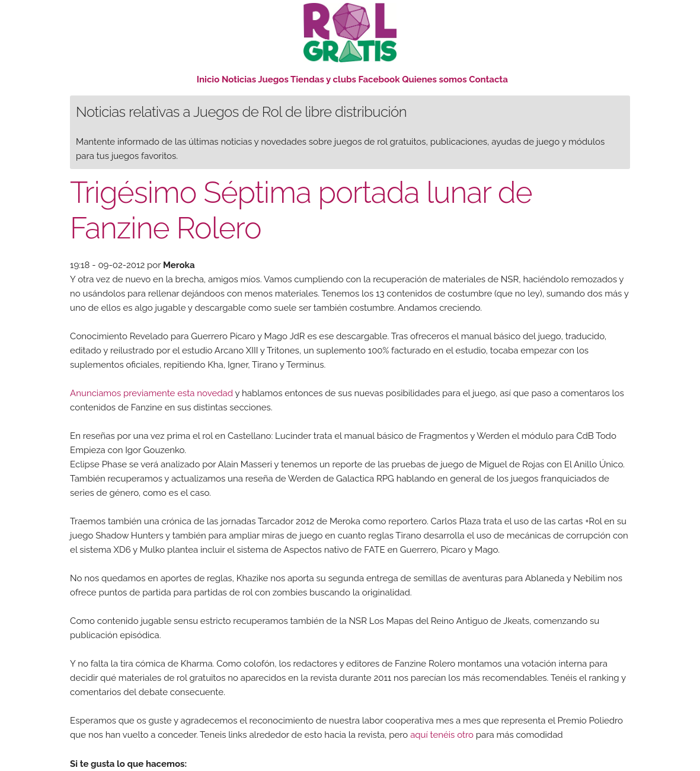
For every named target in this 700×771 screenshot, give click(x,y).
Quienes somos (434, 79)
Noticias (239, 79)
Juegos (273, 79)
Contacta (488, 79)
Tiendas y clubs (325, 79)
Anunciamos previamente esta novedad (151, 393)
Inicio (208, 79)
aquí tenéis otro (442, 735)
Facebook (379, 79)
